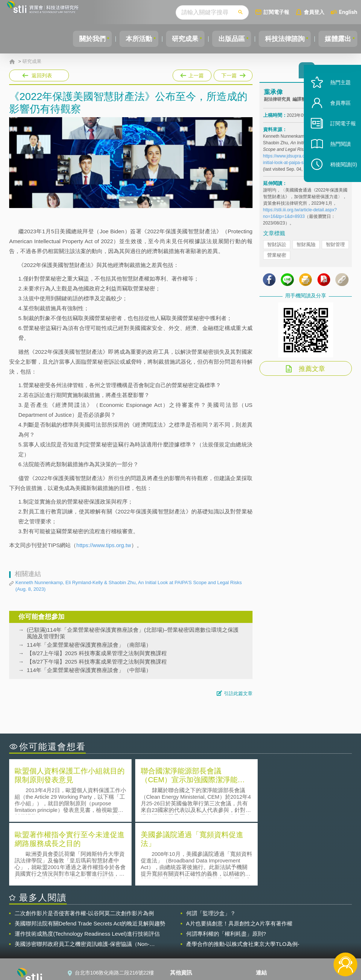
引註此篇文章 (238, 693)
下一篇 (233, 74)
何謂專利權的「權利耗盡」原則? (226, 869)
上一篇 (192, 74)
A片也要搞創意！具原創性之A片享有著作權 (239, 859)
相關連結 (304, 919)
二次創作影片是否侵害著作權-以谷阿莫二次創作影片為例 (84, 849)
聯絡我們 (185, 940)
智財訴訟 (277, 247)
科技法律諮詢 (281, 39)
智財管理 (335, 247)
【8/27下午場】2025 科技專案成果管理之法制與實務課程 (97, 662)
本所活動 (129, 39)
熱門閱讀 (336, 154)
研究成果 (177, 39)
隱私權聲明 (187, 919)
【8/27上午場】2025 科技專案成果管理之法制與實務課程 (97, 653)
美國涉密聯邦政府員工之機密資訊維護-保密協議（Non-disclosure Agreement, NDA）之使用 (82, 880)
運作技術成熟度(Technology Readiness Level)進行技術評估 (87, 869)
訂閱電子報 (276, 12)
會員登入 (314, 12)
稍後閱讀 (339, 175)
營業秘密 (277, 257)
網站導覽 (185, 950)
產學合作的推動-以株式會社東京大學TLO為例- (243, 879)
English (348, 12)
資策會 (268, 919)
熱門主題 (336, 92)
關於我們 (80, 39)
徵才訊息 (185, 929)
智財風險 (306, 247)
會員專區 (336, 113)
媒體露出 (337, 39)
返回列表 (42, 75)
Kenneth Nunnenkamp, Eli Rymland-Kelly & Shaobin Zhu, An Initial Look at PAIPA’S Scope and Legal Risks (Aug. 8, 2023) (129, 586)
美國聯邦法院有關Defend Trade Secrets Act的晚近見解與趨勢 (90, 859)
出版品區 (226, 39)
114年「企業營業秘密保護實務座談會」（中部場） (89, 670)
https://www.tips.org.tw (104, 545)
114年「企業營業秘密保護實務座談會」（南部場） (89, 645)
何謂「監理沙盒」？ (211, 849)
